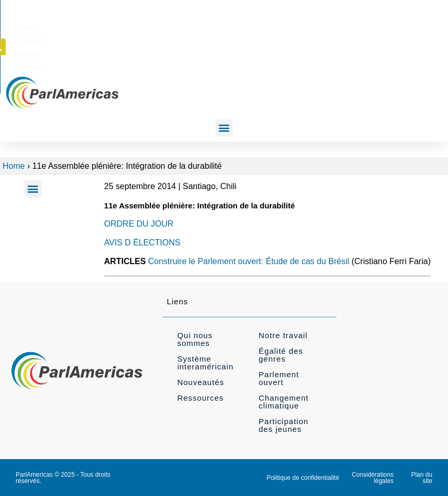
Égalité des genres (281, 355)
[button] (421, 25)
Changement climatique (284, 402)
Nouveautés (201, 382)
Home (14, 166)
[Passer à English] (247, 26)
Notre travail (283, 335)
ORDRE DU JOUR (139, 224)
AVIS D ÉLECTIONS (142, 243)
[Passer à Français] (280, 26)
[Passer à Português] (349, 26)
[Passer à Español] (313, 26)
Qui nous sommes (195, 339)
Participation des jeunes (284, 425)
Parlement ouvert (279, 378)
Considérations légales (372, 478)
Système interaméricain (205, 363)
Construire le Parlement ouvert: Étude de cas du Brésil (248, 261)
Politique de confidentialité (303, 478)
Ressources (200, 398)
